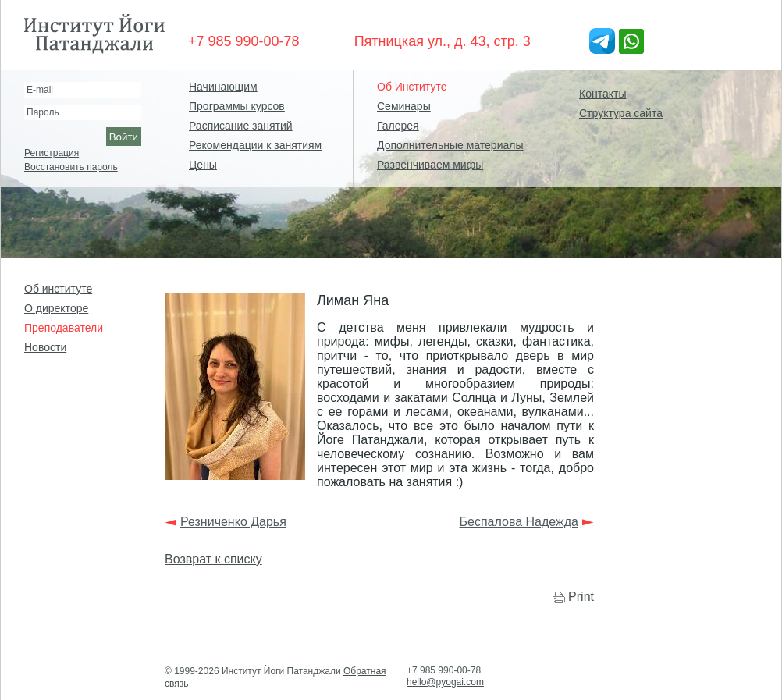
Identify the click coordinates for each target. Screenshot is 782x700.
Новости (45, 347)
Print (581, 597)
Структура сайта (621, 113)
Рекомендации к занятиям (255, 145)
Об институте (58, 289)
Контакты (602, 94)
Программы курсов (237, 106)
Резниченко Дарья (233, 522)
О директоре (56, 308)
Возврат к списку (213, 559)
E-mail (40, 90)
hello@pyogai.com (445, 682)
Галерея (398, 126)
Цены (203, 165)
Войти (124, 137)
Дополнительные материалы (450, 145)
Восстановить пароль (71, 167)
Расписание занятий (241, 126)
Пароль (43, 112)
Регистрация (52, 153)
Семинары (404, 106)
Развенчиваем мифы (430, 165)
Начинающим (223, 87)
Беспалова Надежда (519, 522)
